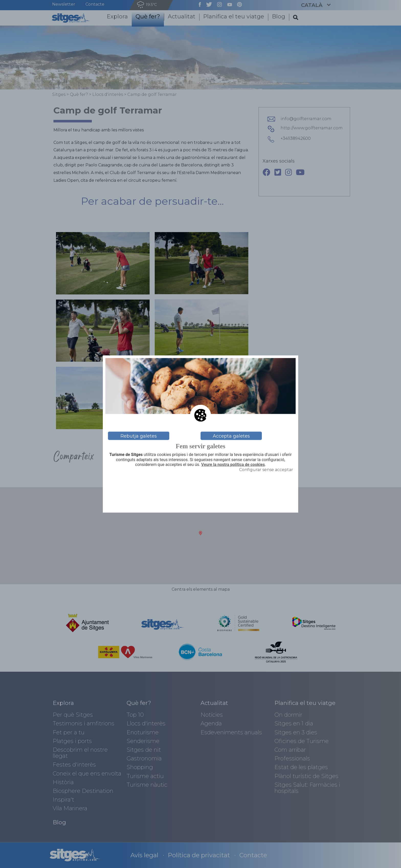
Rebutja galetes (139, 436)
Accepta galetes (231, 436)
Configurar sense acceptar (266, 469)
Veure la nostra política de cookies (233, 464)
